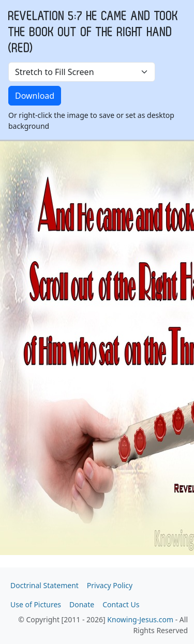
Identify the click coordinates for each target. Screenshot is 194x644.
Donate (82, 604)
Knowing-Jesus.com (140, 619)
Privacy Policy (110, 585)
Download (35, 96)
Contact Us (121, 604)
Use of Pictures (36, 604)
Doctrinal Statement (44, 585)
